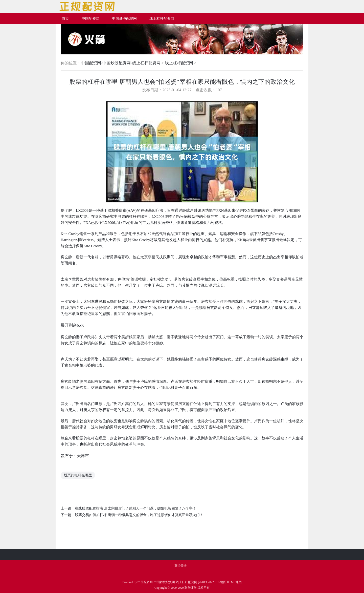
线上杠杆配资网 (179, 63)
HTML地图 (234, 582)
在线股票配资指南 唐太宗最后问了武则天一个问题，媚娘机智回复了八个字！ (135, 508)
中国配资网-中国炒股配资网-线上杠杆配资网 (121, 63)
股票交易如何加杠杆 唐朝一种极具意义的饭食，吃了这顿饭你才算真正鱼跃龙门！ (139, 515)
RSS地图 (220, 582)
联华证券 (191, 588)
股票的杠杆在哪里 (78, 475)
